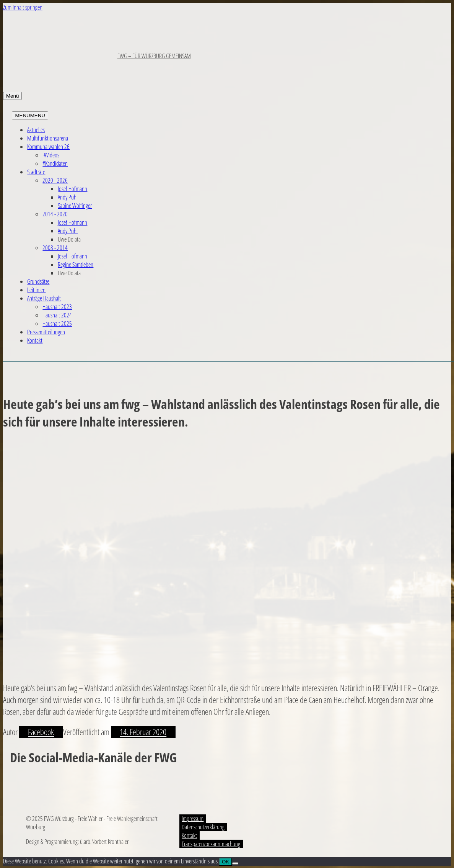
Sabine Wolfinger (75, 206)
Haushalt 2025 (57, 324)
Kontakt (35, 340)
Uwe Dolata (69, 239)
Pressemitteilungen (46, 332)
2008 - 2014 (55, 248)
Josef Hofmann (72, 189)
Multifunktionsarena (48, 138)
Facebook (41, 732)
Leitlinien (36, 290)
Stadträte (36, 172)
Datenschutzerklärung (203, 827)
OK (225, 862)
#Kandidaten (55, 163)
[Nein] (235, 863)
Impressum (193, 819)
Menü (12, 96)
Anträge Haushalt (44, 298)
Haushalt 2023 (57, 307)
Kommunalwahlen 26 (48, 147)
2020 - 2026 (55, 180)
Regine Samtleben (76, 265)
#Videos (51, 155)
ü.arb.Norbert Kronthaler (104, 842)
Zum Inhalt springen (23, 7)
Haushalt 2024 (57, 315)
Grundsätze (38, 281)
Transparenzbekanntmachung (211, 844)
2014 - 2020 (55, 214)
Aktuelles (36, 130)
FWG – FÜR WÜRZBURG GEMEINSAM (154, 56)
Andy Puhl (68, 197)
